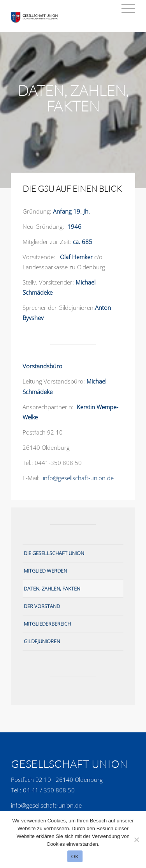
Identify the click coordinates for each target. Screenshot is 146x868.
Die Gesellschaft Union (54, 553)
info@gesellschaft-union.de (78, 478)
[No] (136, 840)
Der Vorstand (42, 606)
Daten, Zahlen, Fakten (52, 589)
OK (75, 857)
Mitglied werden (45, 571)
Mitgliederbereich (47, 624)
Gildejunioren (42, 641)
